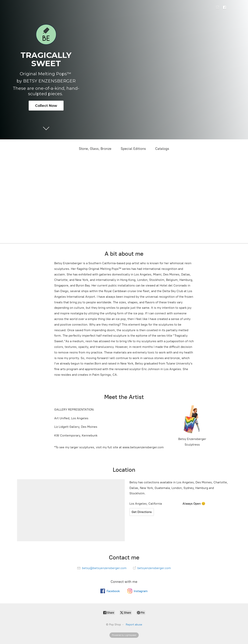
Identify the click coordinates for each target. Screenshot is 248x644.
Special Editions (133, 149)
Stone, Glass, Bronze (95, 149)
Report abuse (134, 625)
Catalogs (162, 149)
